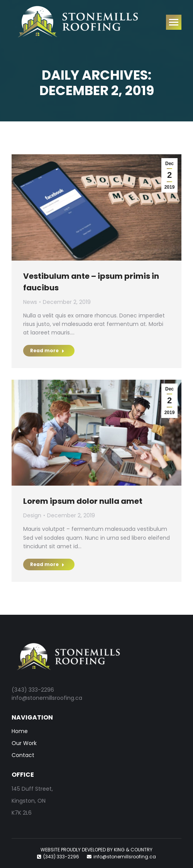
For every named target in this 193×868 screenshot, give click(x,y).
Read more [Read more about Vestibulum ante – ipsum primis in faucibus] (47, 350)
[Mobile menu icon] (174, 22)
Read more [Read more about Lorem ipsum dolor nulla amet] (47, 564)
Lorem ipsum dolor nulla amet (83, 501)
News (30, 302)
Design (32, 515)
